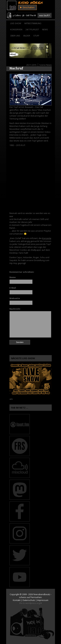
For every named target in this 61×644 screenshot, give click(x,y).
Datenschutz (29, 600)
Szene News (46, 65)
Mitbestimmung (33, 23)
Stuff (36, 36)
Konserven (16, 29)
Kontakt (17, 600)
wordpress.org (33, 603)
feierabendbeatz (42, 594)
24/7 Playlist (32, 29)
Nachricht (15, 309)
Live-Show (16, 23)
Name (13, 277)
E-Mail (13, 288)
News (45, 29)
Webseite (15, 298)
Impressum (43, 600)
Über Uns (15, 36)
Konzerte (47, 238)
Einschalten (27, 7)
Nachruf (16, 68)
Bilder (27, 36)
